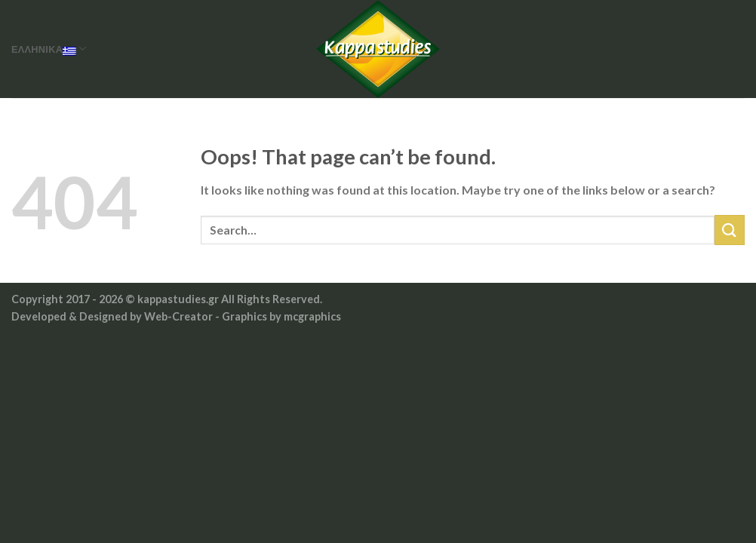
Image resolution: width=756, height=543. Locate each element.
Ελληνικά (49, 49)
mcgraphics (312, 316)
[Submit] (730, 230)
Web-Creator (178, 316)
